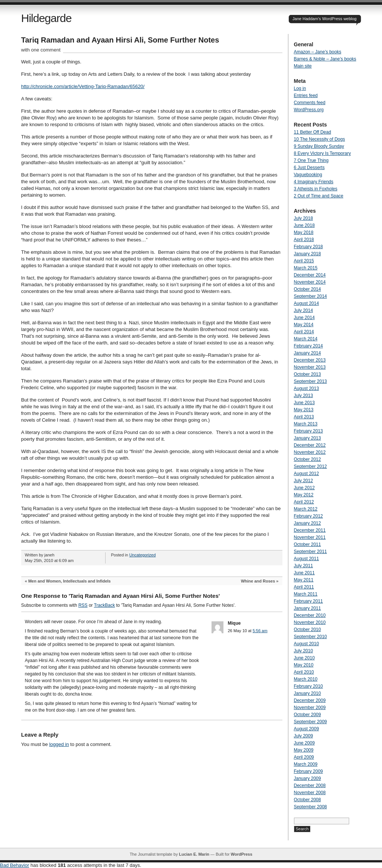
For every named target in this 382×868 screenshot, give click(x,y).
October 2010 (308, 630)
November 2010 (310, 622)
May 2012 (304, 495)
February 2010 (309, 686)
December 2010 (310, 615)
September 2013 (311, 381)
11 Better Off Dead (313, 132)
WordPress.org (309, 110)
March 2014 (306, 339)
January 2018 (308, 254)
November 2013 (310, 367)
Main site (303, 66)
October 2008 (308, 800)
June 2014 (304, 318)
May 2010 (304, 665)
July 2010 (303, 651)
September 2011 (311, 552)
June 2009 (304, 743)
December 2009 (310, 700)
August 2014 (306, 303)
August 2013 (306, 388)
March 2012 (306, 509)
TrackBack (104, 605)
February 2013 (309, 431)
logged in (59, 744)
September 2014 (311, 296)
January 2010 (308, 693)
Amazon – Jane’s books (318, 52)
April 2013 (304, 417)
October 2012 (308, 459)
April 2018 (304, 240)
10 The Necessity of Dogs (320, 139)
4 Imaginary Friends (314, 182)
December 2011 (310, 530)
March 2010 (306, 679)
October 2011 (308, 544)
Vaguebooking (308, 175)
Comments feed (310, 103)
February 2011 (309, 601)
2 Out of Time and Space (319, 196)
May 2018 (304, 232)
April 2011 (304, 587)
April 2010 (304, 672)
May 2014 (304, 325)
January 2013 (308, 438)
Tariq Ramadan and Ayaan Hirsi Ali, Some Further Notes (120, 40)
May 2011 (304, 580)
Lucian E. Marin (194, 854)
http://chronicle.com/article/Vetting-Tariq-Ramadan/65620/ (83, 86)
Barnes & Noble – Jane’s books (325, 59)
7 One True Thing (311, 160)
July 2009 (303, 736)
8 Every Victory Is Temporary (322, 153)
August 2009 (306, 729)
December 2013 (310, 360)
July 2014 (303, 310)
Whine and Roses (258, 581)
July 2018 (303, 218)
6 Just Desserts (309, 168)
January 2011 (308, 608)
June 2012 (304, 488)
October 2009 (308, 715)
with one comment (41, 50)
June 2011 (304, 573)
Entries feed (306, 96)
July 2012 (303, 481)
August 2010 (306, 644)
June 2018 (304, 225)
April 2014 (304, 332)
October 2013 (308, 374)
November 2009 (310, 708)
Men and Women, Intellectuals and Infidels (70, 581)
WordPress (241, 854)
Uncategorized (142, 555)
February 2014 (309, 346)
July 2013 (303, 396)
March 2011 (306, 594)
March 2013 (306, 424)
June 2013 (304, 403)
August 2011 (306, 559)
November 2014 (310, 282)
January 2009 (308, 778)
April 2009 (304, 757)
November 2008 (310, 793)
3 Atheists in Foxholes (316, 189)
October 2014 (308, 289)
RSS (83, 605)
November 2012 (310, 452)
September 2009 (311, 722)
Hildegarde (46, 18)
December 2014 (310, 275)
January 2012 (308, 523)
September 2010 (311, 637)
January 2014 (308, 353)
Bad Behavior (15, 865)
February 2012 (309, 516)
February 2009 (309, 771)
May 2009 (304, 750)
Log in (300, 88)
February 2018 (309, 247)
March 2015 (306, 268)
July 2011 (303, 566)
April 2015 (304, 261)
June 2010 (304, 658)
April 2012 (304, 502)
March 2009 (306, 764)
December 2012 (310, 445)
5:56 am (260, 631)
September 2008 (311, 807)
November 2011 (310, 537)
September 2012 (311, 466)
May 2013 (304, 410)
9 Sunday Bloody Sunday (319, 146)
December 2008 (310, 786)
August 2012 (306, 474)
